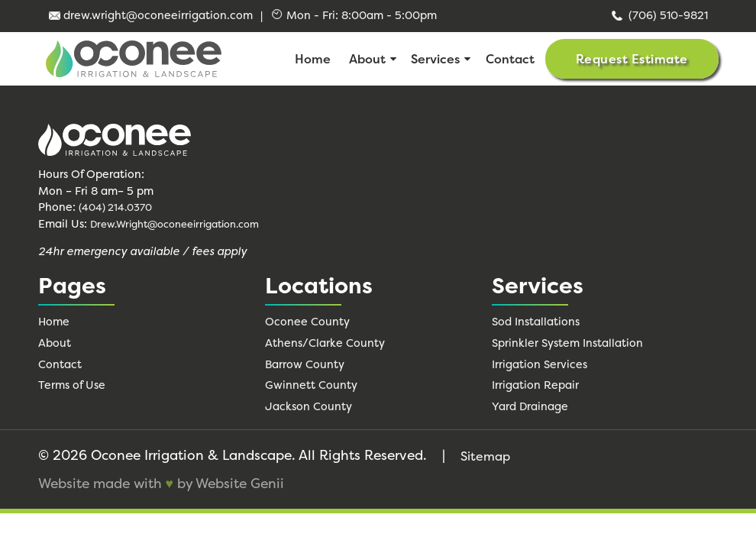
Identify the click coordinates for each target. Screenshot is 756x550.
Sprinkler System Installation (567, 343)
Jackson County (309, 406)
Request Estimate (632, 59)
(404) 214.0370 (115, 207)
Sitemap (485, 456)
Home (313, 59)
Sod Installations (536, 322)
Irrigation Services (540, 364)
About (367, 59)
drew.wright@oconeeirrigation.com (151, 15)
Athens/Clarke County (325, 343)
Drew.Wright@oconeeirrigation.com (174, 224)
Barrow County (305, 364)
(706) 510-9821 (658, 15)
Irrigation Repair (535, 385)
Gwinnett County (311, 385)
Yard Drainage (530, 406)
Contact (510, 59)
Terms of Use (72, 385)
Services (435, 59)
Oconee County (307, 322)
